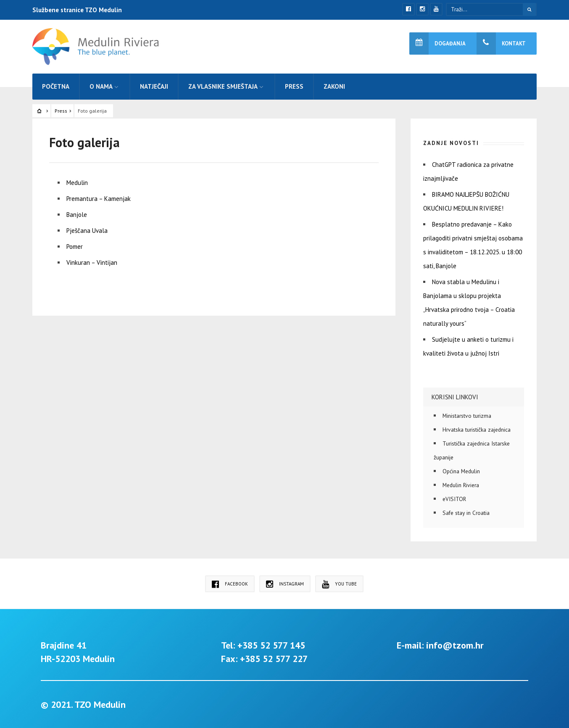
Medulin (77, 183)
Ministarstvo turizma (467, 416)
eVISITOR (454, 499)
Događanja (437, 44)
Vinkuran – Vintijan (92, 262)
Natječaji (154, 86)
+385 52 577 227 (274, 659)
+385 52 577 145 (271, 645)
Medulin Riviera (461, 485)
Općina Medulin (461, 471)
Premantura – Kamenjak (99, 199)
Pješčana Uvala (87, 231)
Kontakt (501, 44)
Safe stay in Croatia (466, 513)
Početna (56, 86)
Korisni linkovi (455, 397)
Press (294, 86)
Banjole (77, 215)
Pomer (75, 247)
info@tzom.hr (455, 645)
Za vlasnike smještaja (223, 86)
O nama (101, 86)
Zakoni (334, 86)
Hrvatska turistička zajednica (477, 430)
